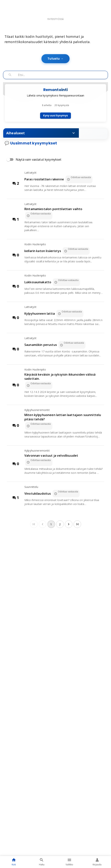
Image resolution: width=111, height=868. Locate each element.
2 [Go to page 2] (60, 557)
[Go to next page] (69, 557)
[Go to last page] (77, 557)
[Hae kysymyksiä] (62, 102)
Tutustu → (55, 86)
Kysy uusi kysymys (55, 143)
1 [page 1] (51, 557)
